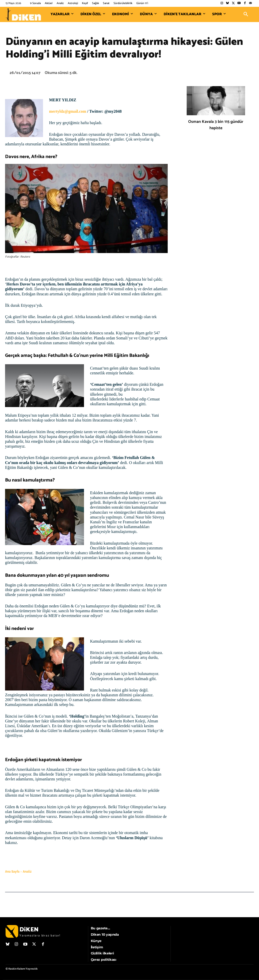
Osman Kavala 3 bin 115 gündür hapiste (216, 125)
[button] (246, 14)
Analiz (27, 872)
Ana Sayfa (12, 872)
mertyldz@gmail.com (68, 111)
